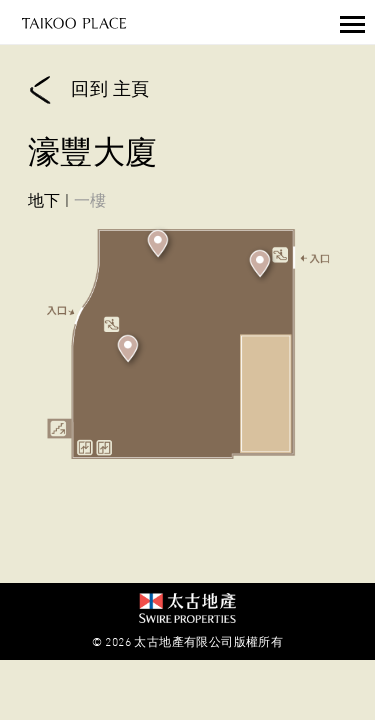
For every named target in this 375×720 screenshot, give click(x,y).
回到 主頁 (88, 90)
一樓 (90, 200)
